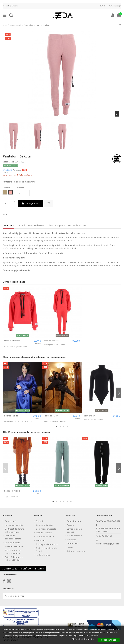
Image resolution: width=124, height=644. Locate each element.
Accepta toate (109, 640)
